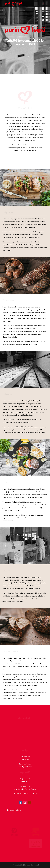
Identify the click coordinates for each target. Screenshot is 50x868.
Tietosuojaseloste (14, 803)
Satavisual (35, 858)
